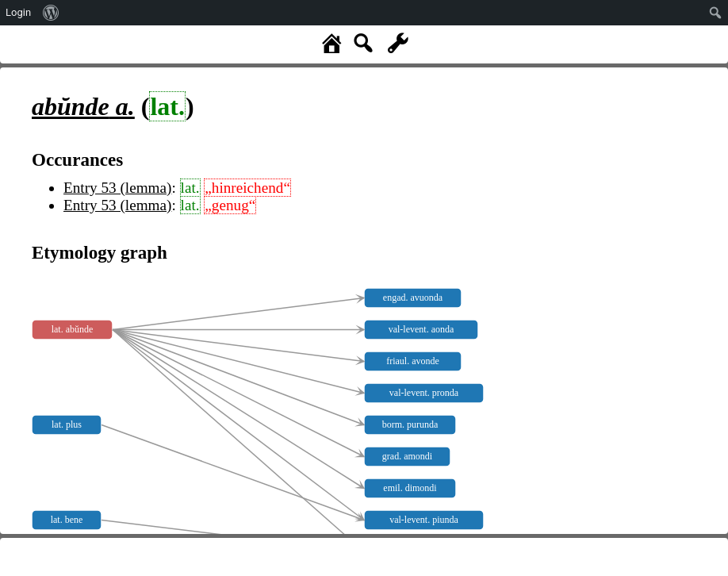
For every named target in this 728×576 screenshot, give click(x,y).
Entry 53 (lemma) (117, 188)
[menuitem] (51, 13)
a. (83, 106)
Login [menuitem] (18, 12)
